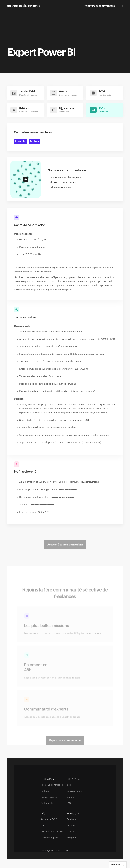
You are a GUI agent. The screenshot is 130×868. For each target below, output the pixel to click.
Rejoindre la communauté (65, 745)
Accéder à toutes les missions (65, 549)
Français (115, 865)
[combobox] (118, 865)
